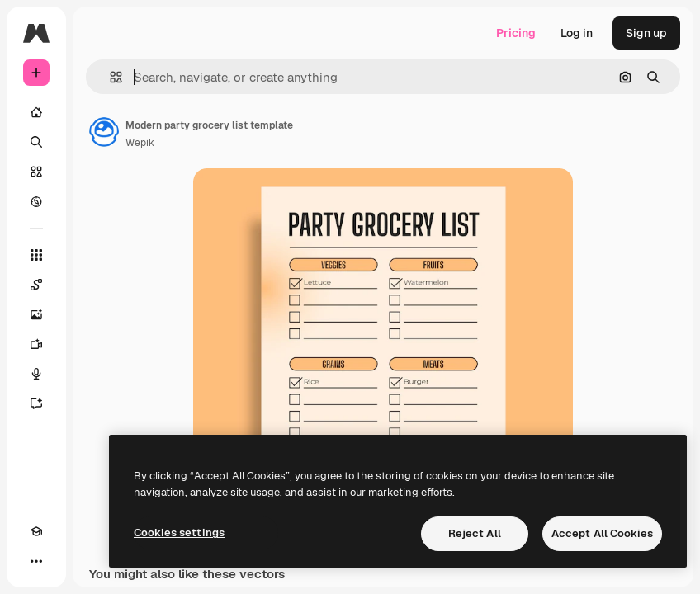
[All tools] (36, 255)
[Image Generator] (36, 314)
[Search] (36, 142)
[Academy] (36, 531)
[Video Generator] (36, 344)
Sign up (646, 33)
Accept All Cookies (602, 533)
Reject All (475, 533)
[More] (36, 561)
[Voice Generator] (36, 374)
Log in (577, 33)
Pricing (516, 33)
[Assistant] (36, 403)
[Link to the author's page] (104, 132)
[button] (109, 77)
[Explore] (36, 201)
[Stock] (36, 172)
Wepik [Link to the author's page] (140, 143)
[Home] (36, 112)
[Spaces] (36, 285)
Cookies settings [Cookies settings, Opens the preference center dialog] (179, 533)
